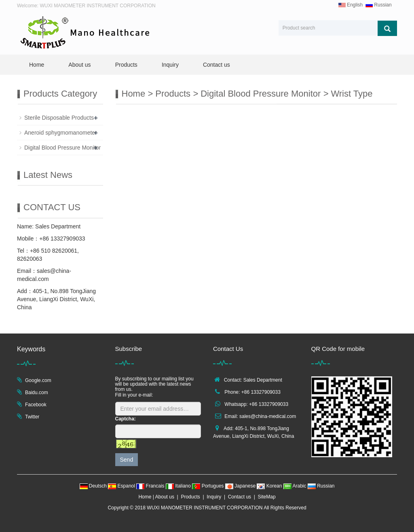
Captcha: (126, 419)
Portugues (208, 486)
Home (37, 65)
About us (79, 65)
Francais (151, 486)
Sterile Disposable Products (59, 118)
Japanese (241, 486)
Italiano (179, 486)
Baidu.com (37, 393)
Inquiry (170, 65)
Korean (270, 486)
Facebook (36, 405)
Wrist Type (352, 94)
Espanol (122, 486)
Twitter (32, 417)
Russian (379, 5)
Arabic (296, 486)
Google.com (38, 380)
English (351, 5)
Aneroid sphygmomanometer (61, 133)
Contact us (217, 65)
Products (126, 65)
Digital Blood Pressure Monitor (261, 94)
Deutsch (94, 486)
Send (127, 460)
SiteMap (267, 497)
